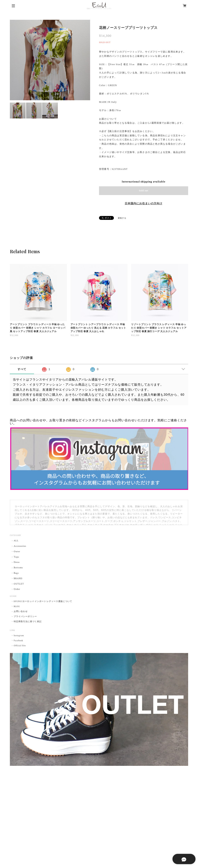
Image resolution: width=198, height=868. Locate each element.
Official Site (20, 646)
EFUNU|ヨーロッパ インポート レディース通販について (43, 601)
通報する (122, 218)
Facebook (18, 641)
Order (17, 589)
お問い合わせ (21, 611)
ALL (16, 541)
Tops (16, 557)
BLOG (17, 606)
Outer (17, 551)
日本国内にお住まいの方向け (143, 204)
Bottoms (18, 568)
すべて (22, 369)
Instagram (19, 636)
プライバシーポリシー (25, 617)
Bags (16, 573)
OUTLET (19, 584)
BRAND (18, 578)
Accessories (20, 546)
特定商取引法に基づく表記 (28, 622)
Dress (17, 562)
